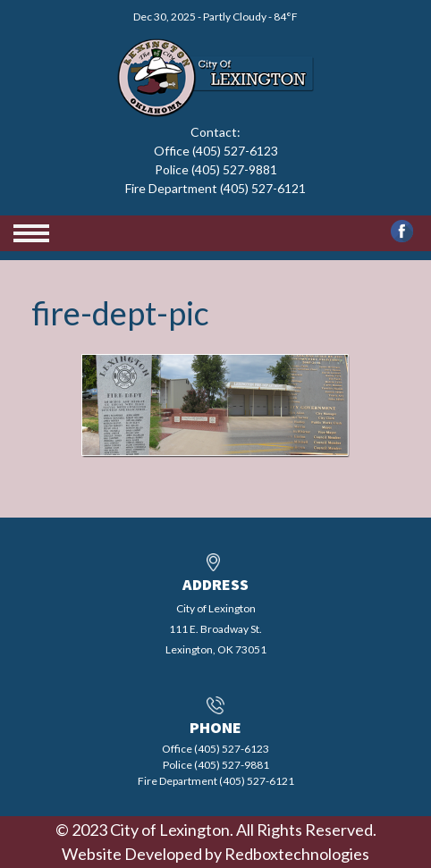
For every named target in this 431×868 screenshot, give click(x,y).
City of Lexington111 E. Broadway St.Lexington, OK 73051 (216, 629)
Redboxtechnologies (297, 854)
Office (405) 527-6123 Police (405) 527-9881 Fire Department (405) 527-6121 (215, 169)
